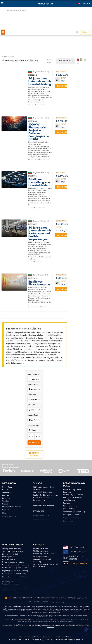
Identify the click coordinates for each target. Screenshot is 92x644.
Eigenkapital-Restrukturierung (15, 572)
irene (32, 207)
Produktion (44, 72)
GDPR (70, 600)
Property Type (33, 415)
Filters (86, 32)
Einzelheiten (62, 86)
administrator (34, 159)
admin (32, 104)
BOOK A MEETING (34, 454)
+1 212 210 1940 (77, 547)
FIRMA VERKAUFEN (78, 563)
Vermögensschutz (41, 557)
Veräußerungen (70, 501)
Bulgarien (36, 72)
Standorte (7, 493)
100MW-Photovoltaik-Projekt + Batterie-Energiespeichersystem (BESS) (40, 132)
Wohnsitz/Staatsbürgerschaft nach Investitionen (46, 566)
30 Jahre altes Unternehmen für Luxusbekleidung (40, 81)
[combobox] (66, 61)
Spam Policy (38, 598)
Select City (31, 405)
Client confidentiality (59, 599)
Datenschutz (29, 598)
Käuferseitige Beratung (73, 495)
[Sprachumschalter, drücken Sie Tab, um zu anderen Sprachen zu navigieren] (80, 4)
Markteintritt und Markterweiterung (41, 550)
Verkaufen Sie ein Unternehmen (41, 499)
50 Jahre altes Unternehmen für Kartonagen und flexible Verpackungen (40, 233)
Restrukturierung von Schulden (16, 569)
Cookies (47, 598)
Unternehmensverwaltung (13, 563)
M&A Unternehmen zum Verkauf (44, 488)
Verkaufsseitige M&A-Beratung (73, 491)
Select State (32, 395)
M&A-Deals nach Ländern (44, 492)
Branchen (6, 499)
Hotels (47, 275)
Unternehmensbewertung (74, 514)
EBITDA (63, 78)
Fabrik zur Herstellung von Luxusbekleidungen (40, 182)
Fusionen (67, 504)
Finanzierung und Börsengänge (10, 555)
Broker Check (50, 627)
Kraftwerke (44, 118)
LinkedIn (9, 598)
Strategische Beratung (12, 549)
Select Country (33, 384)
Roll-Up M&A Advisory (73, 498)
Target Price (61, 72)
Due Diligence (9, 560)
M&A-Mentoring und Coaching (42, 561)
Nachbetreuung (70, 507)
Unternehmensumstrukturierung (16, 566)
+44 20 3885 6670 (78, 552)
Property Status (33, 425)
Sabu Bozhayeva (35, 307)
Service (6, 502)
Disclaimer (19, 598)
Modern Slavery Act (80, 600)
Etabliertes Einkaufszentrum (39, 283)
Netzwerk (6, 496)
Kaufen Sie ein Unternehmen (46, 495)
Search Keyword (33, 374)
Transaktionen (39, 503)
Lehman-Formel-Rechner (44, 507)
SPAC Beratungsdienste (13, 551)
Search (34, 443)
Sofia (35, 275)
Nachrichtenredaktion (12, 509)
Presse (5, 505)
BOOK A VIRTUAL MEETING (77, 558)
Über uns (6, 490)
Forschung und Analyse (44, 554)
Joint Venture (69, 510)
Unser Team (7, 487)
